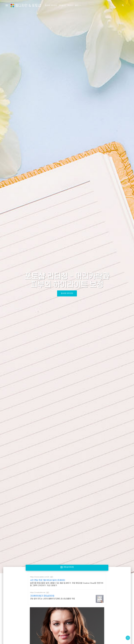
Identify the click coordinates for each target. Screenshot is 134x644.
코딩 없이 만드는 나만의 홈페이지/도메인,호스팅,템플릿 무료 (52, 599)
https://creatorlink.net (38, 593)
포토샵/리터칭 (67, 567)
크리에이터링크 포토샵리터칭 (42, 596)
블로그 (77, 5)
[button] (123, 5)
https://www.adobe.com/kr (40, 577)
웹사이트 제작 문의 (51, 5)
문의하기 (70, 5)
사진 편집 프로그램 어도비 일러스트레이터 (48, 580)
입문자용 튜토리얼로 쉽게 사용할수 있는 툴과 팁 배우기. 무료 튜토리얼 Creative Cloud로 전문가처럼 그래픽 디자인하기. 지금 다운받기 (67, 584)
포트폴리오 (62, 5)
